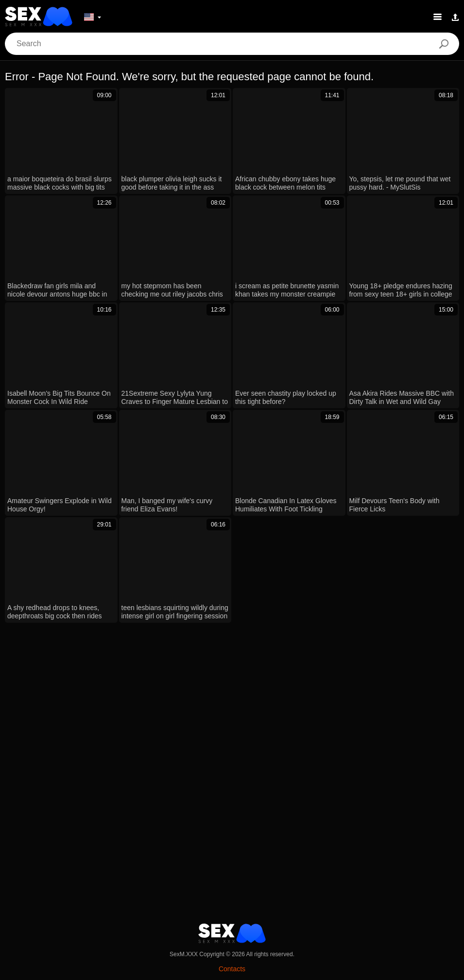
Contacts (232, 969)
